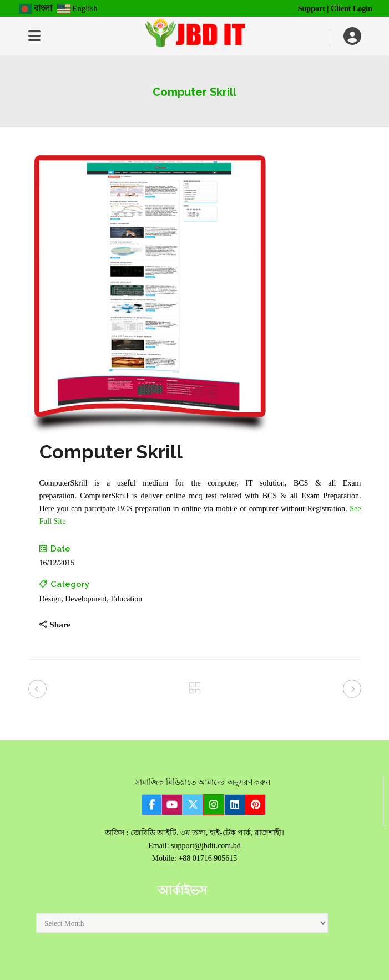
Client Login (352, 9)
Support (312, 9)
